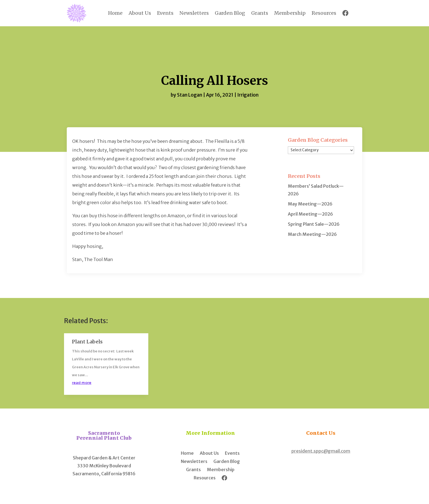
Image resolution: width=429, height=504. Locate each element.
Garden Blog (230, 13)
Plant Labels (87, 342)
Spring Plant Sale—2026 (314, 224)
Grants (260, 13)
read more (82, 383)
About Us (140, 13)
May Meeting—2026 (310, 204)
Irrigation (248, 95)
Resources (324, 13)
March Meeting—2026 (312, 234)
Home (115, 13)
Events (165, 13)
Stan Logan (190, 95)
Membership (290, 13)
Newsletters (194, 13)
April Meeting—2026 (310, 214)
